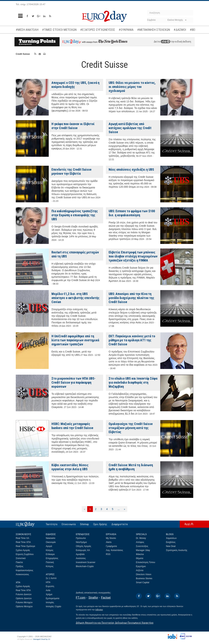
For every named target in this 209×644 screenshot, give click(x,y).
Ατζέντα (140, 570)
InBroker (99, 610)
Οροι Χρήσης (100, 524)
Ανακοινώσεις (22, 574)
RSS (108, 554)
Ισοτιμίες (50, 602)
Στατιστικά (21, 558)
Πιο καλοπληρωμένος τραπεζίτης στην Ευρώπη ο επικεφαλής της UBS (75, 215)
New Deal (171, 546)
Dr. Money (141, 538)
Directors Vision (144, 574)
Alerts (109, 542)
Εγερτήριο (141, 566)
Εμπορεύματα (53, 598)
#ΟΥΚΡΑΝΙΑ (126, 30)
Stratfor (93, 598)
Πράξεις (20, 566)
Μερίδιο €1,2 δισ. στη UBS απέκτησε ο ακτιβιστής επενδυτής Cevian (75, 298)
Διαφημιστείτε (120, 524)
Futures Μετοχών (24, 602)
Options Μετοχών (24, 606)
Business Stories (144, 578)
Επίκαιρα (50, 554)
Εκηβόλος (171, 542)
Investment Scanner (86, 562)
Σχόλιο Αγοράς (23, 550)
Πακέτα (19, 562)
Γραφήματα (111, 546)
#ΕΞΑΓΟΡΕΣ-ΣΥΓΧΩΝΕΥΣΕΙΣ (98, 30)
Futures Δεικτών (24, 594)
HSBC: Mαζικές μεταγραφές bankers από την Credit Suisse (72, 426)
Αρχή (187, 524)
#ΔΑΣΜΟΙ (180, 30)
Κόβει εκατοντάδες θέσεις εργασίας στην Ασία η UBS (70, 467)
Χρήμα (49, 594)
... (119, 509)
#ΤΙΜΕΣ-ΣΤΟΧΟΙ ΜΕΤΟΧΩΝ (59, 30)
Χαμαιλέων (171, 538)
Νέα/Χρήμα (81, 542)
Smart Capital (143, 582)
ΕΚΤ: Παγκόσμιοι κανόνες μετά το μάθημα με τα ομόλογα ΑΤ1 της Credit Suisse (132, 340)
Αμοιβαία (80, 554)
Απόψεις (140, 542)
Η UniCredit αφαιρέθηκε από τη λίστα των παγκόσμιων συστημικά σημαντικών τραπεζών (75, 340)
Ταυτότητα (52, 524)
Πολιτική (50, 562)
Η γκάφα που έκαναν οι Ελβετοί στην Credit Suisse (73, 126)
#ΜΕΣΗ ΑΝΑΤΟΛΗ (27, 30)
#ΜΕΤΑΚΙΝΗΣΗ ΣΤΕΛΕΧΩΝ (154, 30)
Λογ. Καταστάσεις (114, 550)
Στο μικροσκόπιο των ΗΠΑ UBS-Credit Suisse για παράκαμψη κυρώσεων (73, 382)
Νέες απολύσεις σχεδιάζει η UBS (131, 169)
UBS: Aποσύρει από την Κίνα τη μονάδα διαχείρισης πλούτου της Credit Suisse (131, 298)
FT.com (81, 598)
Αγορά (49, 546)
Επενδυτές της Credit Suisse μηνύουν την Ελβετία (71, 171)
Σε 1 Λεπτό (51, 578)
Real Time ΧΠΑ (23, 542)
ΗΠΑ (48, 582)
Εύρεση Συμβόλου (25, 554)
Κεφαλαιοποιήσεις (24, 570)
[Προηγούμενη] (85, 509)
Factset (106, 598)
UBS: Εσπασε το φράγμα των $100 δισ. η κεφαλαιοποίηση (132, 213)
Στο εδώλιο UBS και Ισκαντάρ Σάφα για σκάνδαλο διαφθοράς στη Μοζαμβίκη (133, 382)
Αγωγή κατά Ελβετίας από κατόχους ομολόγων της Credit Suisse (130, 128)
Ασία (48, 590)
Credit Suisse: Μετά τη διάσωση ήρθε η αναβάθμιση (131, 467)
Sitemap (84, 524)
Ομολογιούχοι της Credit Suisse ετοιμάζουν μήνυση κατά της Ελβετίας (131, 428)
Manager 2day (143, 550)
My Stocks (111, 538)
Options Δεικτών (24, 598)
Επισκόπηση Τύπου (146, 562)
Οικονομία (51, 542)
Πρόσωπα (81, 538)
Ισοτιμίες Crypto (53, 606)
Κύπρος (50, 566)
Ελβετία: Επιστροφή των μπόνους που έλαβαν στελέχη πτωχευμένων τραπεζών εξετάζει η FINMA (133, 256)
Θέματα (140, 558)
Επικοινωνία (69, 524)
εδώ (165, 42)
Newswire (51, 538)
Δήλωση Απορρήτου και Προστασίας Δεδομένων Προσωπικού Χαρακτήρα (115, 623)
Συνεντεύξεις (142, 546)
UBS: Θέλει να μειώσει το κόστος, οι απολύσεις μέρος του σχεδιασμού (132, 87)
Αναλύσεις (81, 558)
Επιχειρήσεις (52, 558)
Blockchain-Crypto (85, 566)
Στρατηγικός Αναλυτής (177, 550)
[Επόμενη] (124, 509)
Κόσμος (50, 550)
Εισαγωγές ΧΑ (83, 550)
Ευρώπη (50, 586)
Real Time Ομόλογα (25, 546)
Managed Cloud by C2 (42, 639)
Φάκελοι (140, 554)
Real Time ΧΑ (22, 538)
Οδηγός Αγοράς (84, 546)
